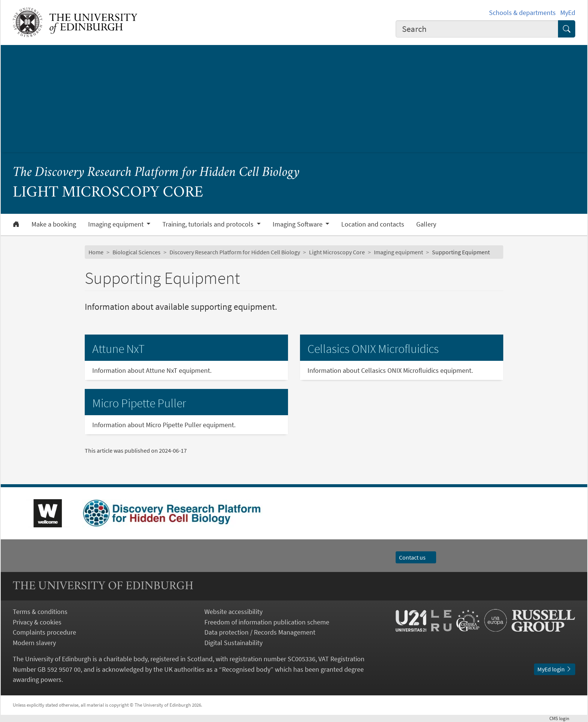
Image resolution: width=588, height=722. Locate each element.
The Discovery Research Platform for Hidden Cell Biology (156, 173)
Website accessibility (233, 612)
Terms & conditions (40, 612)
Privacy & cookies (37, 622)
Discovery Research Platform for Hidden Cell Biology (235, 252)
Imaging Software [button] (298, 224)
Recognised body (246, 669)
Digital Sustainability (233, 643)
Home (96, 252)
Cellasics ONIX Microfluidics (373, 349)
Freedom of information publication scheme (267, 622)
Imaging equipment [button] (117, 224)
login (562, 718)
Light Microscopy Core (337, 252)
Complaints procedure (44, 632)
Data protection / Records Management (260, 632)
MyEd (568, 13)
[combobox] (477, 29)
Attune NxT (118, 349)
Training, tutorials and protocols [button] (209, 224)
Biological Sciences (136, 252)
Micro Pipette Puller (139, 403)
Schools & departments (522, 13)
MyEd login (555, 669)
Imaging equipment (398, 252)
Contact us (416, 557)
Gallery (426, 224)
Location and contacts (373, 224)
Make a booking (54, 224)
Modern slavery (34, 643)
